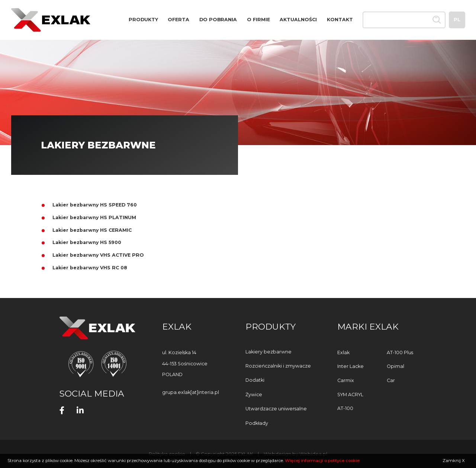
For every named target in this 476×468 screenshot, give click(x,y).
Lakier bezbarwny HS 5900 (87, 242)
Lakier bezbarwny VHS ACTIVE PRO (98, 255)
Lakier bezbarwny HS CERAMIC (92, 230)
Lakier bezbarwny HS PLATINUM (94, 217)
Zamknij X (454, 461)
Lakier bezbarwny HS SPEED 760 (95, 205)
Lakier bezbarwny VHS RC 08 (90, 268)
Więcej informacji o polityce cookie (322, 461)
